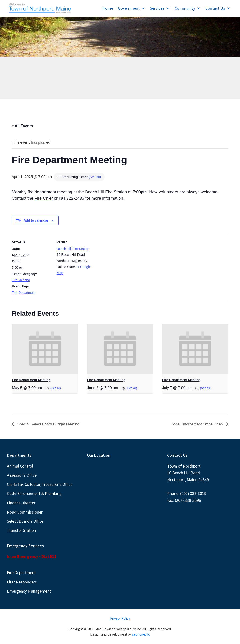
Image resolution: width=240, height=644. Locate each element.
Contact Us (218, 8)
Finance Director (21, 503)
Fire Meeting (21, 280)
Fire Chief (44, 198)
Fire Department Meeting (31, 380)
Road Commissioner (25, 512)
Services (160, 8)
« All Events (22, 126)
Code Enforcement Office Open (197, 424)
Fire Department (24, 293)
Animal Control (20, 466)
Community (188, 8)
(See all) (95, 177)
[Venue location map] (126, 265)
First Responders (22, 582)
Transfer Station (21, 530)
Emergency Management (29, 591)
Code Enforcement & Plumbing (34, 493)
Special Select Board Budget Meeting (48, 424)
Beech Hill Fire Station (73, 249)
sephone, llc (141, 634)
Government (132, 8)
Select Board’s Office (25, 521)
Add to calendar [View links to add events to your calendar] (36, 220)
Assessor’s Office (22, 475)
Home (108, 8)
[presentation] (45, 349)
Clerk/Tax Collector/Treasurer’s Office (40, 484)
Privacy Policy (120, 618)
